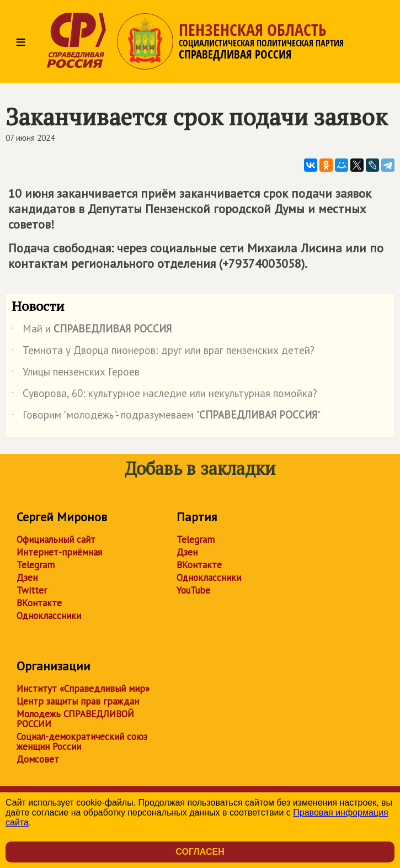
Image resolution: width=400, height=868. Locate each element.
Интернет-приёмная (59, 552)
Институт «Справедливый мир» (83, 689)
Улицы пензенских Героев (76, 374)
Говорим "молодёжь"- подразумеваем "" (166, 417)
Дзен (27, 578)
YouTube (193, 590)
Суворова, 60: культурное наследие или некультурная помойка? (164, 395)
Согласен (200, 852)
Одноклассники (49, 616)
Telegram (36, 565)
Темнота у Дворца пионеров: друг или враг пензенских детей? (163, 352)
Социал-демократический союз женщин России (82, 742)
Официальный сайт (56, 539)
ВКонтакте (39, 603)
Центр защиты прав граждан (78, 701)
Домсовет (38, 759)
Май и (92, 331)
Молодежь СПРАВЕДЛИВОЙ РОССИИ (75, 719)
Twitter (32, 590)
